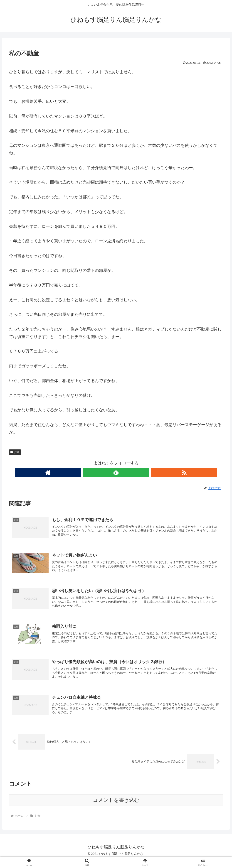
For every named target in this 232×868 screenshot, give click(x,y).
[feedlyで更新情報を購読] (116, 473)
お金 (15, 452)
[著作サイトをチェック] (106, 473)
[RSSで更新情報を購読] (126, 473)
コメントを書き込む (116, 808)
